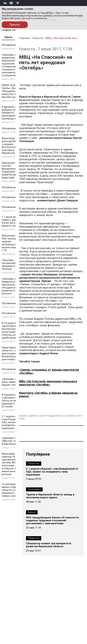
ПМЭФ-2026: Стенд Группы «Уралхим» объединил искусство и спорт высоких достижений (14, 91)
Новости (37, 38)
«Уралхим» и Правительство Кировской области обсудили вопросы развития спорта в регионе (13, 286)
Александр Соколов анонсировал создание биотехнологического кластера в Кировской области (15, 146)
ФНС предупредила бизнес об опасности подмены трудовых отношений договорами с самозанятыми (52, 521)
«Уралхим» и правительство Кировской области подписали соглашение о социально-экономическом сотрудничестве (13, 65)
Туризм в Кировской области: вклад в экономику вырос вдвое (50, 496)
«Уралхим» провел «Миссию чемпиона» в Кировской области (14, 441)
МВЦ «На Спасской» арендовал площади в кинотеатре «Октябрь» (48, 383)
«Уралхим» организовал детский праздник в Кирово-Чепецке (14, 265)
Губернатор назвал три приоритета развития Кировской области (49, 545)
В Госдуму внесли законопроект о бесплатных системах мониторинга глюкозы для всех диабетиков (15, 330)
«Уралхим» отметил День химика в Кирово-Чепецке (13, 382)
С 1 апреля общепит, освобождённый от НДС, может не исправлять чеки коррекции (14, 422)
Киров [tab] (8, 37)
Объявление (9, 45)
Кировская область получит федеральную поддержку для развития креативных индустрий (14, 170)
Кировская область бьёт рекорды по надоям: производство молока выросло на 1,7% (13, 243)
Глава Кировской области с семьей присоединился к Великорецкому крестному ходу (12, 354)
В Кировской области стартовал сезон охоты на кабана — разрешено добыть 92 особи (15, 401)
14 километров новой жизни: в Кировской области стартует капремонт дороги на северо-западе (15, 490)
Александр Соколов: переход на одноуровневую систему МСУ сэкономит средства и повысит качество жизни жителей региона (14, 464)
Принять (15, 25)
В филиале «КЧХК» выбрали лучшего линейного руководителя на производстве (13, 113)
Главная (24, 38)
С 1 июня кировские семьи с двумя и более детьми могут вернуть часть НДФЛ (14, 221)
